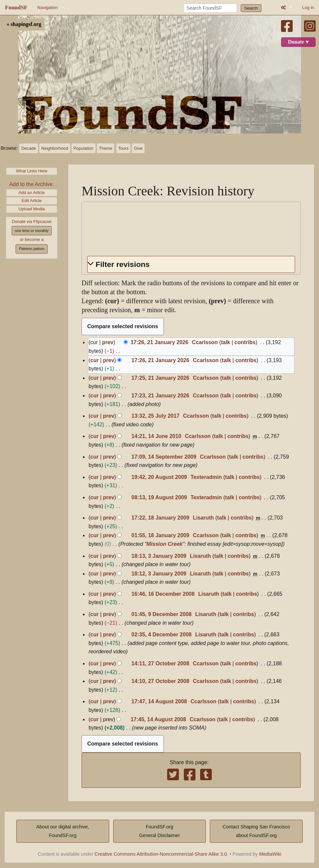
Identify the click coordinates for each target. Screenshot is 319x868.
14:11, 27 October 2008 (160, 663)
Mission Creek (164, 544)
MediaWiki (270, 854)
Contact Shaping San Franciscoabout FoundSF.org (256, 831)
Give (138, 148)
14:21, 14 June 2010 (156, 436)
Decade (29, 148)
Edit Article (32, 201)
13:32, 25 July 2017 (156, 416)
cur (94, 360)
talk (226, 342)
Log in (308, 7)
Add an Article (32, 193)
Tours (123, 148)
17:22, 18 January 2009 (160, 518)
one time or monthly (31, 231)
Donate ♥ (298, 42)
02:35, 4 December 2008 (162, 635)
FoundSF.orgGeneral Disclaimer (159, 831)
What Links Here (32, 171)
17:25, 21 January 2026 (160, 378)
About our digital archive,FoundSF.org (63, 831)
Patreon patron (32, 249)
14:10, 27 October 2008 (160, 681)
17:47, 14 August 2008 (159, 701)
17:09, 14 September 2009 (164, 457)
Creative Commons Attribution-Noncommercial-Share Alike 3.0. (161, 854)
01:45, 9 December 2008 (162, 614)
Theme (106, 148)
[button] (191, 264)
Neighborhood (55, 148)
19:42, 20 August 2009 (159, 477)
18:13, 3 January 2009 (159, 556)
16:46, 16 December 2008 (163, 594)
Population (84, 148)
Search (251, 8)
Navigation (47, 7)
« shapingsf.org (24, 24)
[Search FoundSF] (210, 8)
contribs (245, 342)
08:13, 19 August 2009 (159, 497)
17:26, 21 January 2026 (159, 342)
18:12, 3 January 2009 (159, 574)
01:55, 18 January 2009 (160, 535)
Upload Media (32, 209)
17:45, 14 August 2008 (158, 719)
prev (108, 342)
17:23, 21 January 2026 (160, 396)
